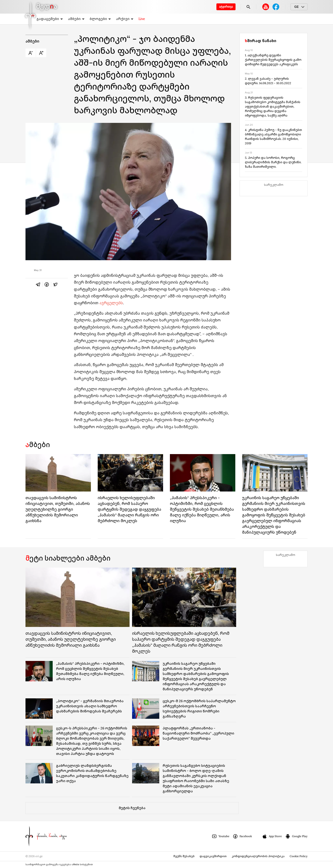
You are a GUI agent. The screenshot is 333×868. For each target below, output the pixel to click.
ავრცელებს (111, 303)
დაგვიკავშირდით (213, 856)
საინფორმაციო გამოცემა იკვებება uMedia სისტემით (59, 864)
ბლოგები (100, 19)
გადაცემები (50, 19)
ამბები (76, 19)
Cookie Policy (299, 856)
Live (142, 19)
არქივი (125, 19)
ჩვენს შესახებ (184, 856)
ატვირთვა (226, 7)
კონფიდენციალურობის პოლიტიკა (258, 856)
